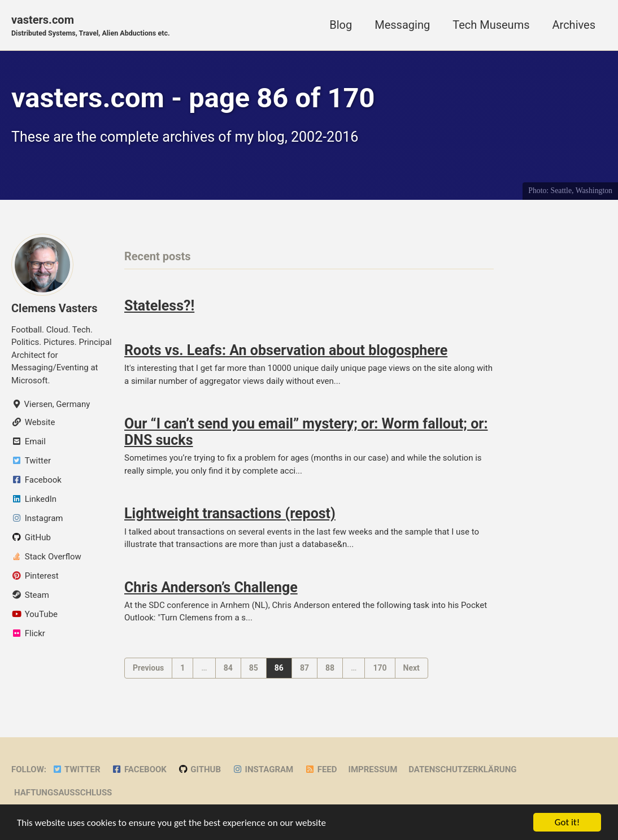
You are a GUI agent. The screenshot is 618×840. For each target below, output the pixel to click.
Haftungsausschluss (63, 793)
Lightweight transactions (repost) (230, 513)
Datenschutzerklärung (462, 769)
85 (254, 668)
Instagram (263, 769)
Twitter (76, 769)
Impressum (373, 769)
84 (228, 668)
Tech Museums (491, 25)
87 (304, 668)
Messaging (402, 25)
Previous (148, 668)
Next (412, 668)
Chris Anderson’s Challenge (211, 587)
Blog (341, 25)
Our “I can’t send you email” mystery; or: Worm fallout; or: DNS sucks (306, 432)
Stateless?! (159, 306)
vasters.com (91, 26)
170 (380, 668)
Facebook (139, 769)
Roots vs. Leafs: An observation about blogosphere (286, 350)
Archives (574, 25)
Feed (321, 769)
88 (330, 668)
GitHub (199, 769)
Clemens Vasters (55, 308)
